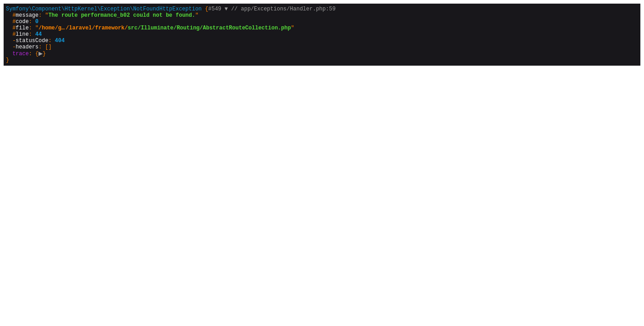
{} (171, 41)
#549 (218, 10)
